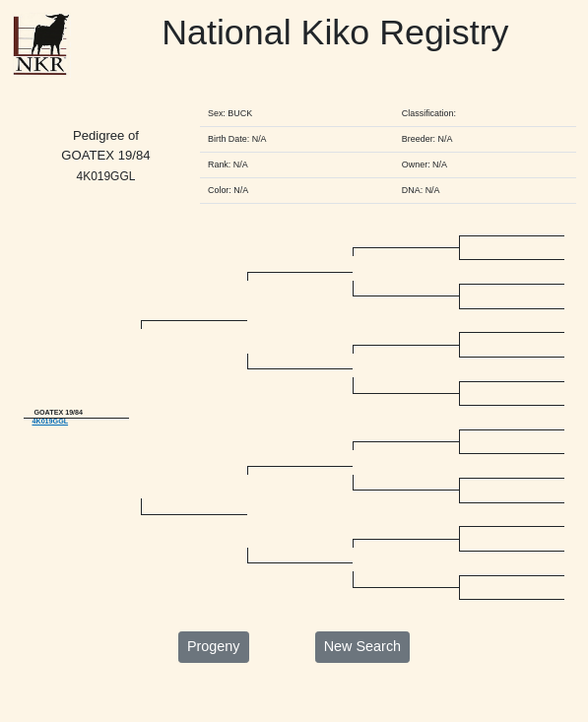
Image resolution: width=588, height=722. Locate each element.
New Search (362, 678)
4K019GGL (50, 438)
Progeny (214, 678)
